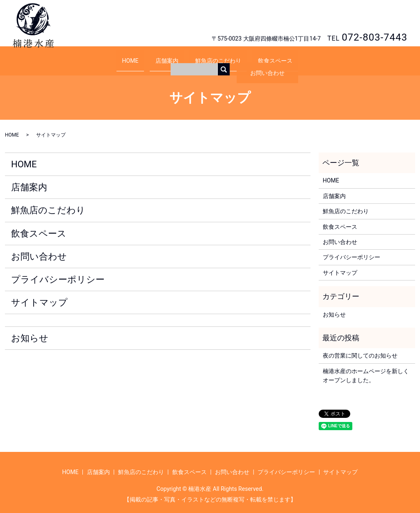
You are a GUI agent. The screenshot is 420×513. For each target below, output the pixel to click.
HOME (142, 56)
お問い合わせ (377, 18)
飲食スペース (263, 56)
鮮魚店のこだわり (214, 56)
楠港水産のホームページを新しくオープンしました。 (366, 368)
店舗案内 (171, 56)
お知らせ (30, 330)
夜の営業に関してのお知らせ (360, 348)
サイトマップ (39, 295)
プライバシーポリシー (58, 272)
